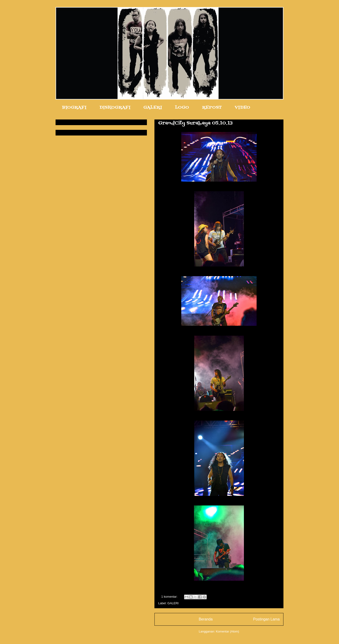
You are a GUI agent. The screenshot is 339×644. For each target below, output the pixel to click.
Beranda (206, 619)
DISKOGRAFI (115, 108)
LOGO (182, 108)
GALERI (153, 108)
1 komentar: (170, 597)
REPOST (212, 108)
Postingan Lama (266, 619)
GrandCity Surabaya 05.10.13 (195, 123)
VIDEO (242, 108)
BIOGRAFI (74, 108)
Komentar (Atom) (228, 631)
